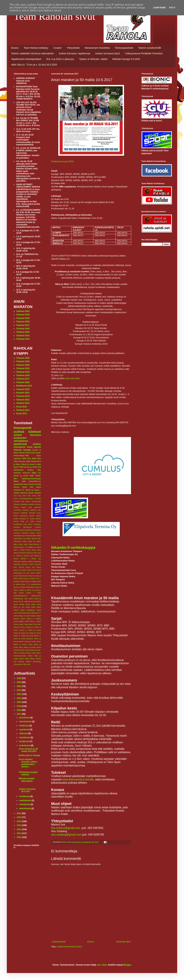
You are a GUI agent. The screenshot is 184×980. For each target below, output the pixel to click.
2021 (19, 698)
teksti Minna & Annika (31, 619)
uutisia (19, 432)
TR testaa (27, 538)
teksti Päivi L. (30, 621)
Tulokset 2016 (23, 329)
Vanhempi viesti (123, 942)
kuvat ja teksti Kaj (33, 467)
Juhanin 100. (36, 510)
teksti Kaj (30, 453)
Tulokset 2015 (23, 332)
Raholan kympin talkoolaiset (27, 780)
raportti (37, 447)
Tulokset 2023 (23, 311)
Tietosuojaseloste (124, 48)
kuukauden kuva (21, 484)
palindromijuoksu (20, 596)
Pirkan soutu (35, 533)
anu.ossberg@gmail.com (66, 835)
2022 (19, 694)
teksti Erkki (30, 607)
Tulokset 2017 (23, 325)
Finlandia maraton (27, 504)
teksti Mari (22, 613)
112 (15, 496)
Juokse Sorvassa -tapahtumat (74, 53)
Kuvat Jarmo (35, 516)
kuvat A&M (18, 467)
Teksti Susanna (20, 553)
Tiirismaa (17, 561)
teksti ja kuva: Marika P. (24, 627)
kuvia (30, 447)
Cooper (38, 453)
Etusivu (15, 48)
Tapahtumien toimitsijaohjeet (26, 59)
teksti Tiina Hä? (35, 624)
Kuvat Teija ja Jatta (24, 521)
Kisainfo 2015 (23, 393)
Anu (19, 496)
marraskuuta (26, 722)
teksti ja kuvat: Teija (21, 650)
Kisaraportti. (20, 447)
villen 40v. (27, 664)
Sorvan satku (25, 461)
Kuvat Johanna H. (21, 519)
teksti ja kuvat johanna (23, 639)
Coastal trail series (22, 501)
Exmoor (17, 504)
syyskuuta (25, 730)
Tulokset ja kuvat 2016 (62, 161)
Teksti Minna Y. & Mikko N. (25, 547)
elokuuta (24, 733)
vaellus (31, 470)
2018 (19, 710)
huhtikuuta (25, 796)
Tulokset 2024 (23, 361)
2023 (19, 690)
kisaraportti (23, 428)
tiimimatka (37, 662)
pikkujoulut (19, 470)
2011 (19, 833)
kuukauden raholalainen (21, 439)
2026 (19, 678)
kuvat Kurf (32, 570)
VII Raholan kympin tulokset (28, 773)
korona (21, 567)
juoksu (37, 444)
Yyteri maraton (35, 564)
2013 (19, 825)
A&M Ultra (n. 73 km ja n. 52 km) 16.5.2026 (34, 65)
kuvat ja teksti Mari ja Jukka (25, 581)
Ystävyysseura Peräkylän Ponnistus (144, 53)
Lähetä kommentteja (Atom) (69, 947)
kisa (15, 567)
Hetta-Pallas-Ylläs (21, 456)
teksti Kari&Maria (28, 610)
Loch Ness (28, 524)
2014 (19, 821)
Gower (16, 507)
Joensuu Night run (32, 473)
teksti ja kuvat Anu (21, 633)
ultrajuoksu (18, 664)
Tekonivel (17, 541)
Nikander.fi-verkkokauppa (73, 548)
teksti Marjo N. (20, 616)
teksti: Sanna (36, 659)
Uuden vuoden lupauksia (31, 561)
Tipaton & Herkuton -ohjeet (93, 59)
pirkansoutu (36, 596)
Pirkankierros (19, 536)
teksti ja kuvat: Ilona (23, 644)
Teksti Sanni (25, 550)
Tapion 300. (36, 538)
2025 (19, 682)
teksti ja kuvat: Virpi (28, 653)
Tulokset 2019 (23, 318)
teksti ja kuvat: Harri (33, 641)
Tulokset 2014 (23, 336)
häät (24, 481)
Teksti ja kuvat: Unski (31, 464)
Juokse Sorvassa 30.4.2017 (27, 790)
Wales (16, 481)
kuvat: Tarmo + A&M (30, 593)
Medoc (16, 530)
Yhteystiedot (73, 48)
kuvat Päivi (18, 576)
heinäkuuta (25, 738)
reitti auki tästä (72, 378)
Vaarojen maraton (21, 564)
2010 (19, 837)
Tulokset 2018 (23, 322)
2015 (19, 817)
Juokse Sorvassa (27, 435)
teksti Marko (31, 616)
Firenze (38, 504)
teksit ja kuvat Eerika (33, 601)
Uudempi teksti (59, 942)
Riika (39, 536)
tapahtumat (20, 444)
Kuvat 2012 (22, 407)
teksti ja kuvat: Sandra (31, 493)
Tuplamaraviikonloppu (31, 479)
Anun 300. (26, 496)
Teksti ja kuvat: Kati (25, 556)
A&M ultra (26, 458)
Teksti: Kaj (36, 559)
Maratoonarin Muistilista (97, 48)
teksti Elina (30, 604)
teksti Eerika (19, 604)
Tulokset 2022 (23, 315)
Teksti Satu (36, 550)
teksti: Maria (24, 659)
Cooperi (57, 48)
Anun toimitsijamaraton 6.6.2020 (27, 499)
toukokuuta (25, 746)
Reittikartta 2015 (24, 386)
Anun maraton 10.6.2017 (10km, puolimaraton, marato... (28, 763)
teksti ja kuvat (35, 630)
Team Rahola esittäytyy (36, 48)
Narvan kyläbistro (26, 530)
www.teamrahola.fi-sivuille (78, 779)
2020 (19, 702)
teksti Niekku (19, 621)
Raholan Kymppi (22, 450)
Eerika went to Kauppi (29, 755)
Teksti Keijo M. (29, 541)
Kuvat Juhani (35, 519)
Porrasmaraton (30, 536)
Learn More (159, 8)
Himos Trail (26, 507)
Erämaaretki (36, 501)
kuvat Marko (36, 573)
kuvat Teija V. (29, 576)
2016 (19, 813)
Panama (25, 533)
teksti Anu (28, 487)
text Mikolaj (19, 662)
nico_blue (102, 965)
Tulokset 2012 (23, 403)
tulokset (35, 432)
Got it (172, 8)
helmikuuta (25, 804)
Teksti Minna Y (35, 544)
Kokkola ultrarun (28, 513)
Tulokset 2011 (23, 410)
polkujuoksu (18, 599)
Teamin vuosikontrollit (150, 48)
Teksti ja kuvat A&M (24, 476)
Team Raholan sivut (54, 16)
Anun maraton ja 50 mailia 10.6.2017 (28, 750)
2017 (19, 714)
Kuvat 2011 (22, 414)
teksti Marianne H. (34, 613)
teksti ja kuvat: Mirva (32, 647)
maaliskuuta (25, 800)
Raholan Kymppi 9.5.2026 (126, 59)
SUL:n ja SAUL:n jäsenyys (60, 59)
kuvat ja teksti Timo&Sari (24, 587)
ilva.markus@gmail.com (66, 828)
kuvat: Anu (31, 590)
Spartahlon (18, 538)
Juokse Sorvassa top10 (108, 53)
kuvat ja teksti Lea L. (32, 578)
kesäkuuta (25, 741)
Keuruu (17, 513)
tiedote (28, 662)
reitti (61, 375)
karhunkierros (35, 481)
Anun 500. (37, 496)
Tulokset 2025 (23, 358)
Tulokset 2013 (23, 339)
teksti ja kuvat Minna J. (31, 636)
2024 (19, 686)
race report (29, 599)
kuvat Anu (30, 567)
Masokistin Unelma (32, 527)
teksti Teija (24, 624)
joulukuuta (25, 718)
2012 (19, 829)
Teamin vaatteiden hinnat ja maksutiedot (32, 53)
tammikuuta (25, 808)
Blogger (127, 965)
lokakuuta (24, 726)
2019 (19, 706)
